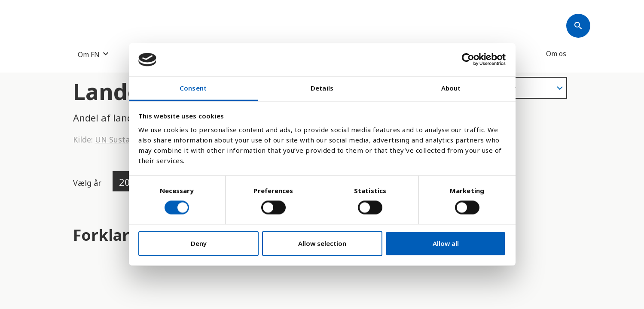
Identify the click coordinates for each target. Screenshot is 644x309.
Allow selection (322, 243)
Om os (556, 54)
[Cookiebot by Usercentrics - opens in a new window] (468, 60)
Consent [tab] (193, 88)
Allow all (446, 243)
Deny (199, 243)
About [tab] (451, 88)
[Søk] (578, 26)
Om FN (89, 54)
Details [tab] (322, 88)
